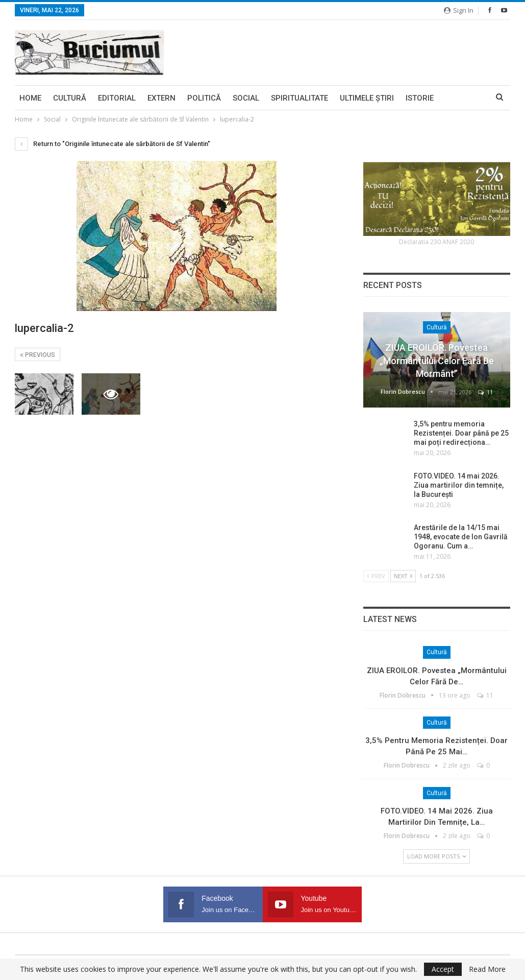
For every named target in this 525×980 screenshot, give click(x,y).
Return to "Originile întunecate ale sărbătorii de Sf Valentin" (112, 144)
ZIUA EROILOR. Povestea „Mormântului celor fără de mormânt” (437, 360)
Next (403, 576)
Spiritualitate (299, 98)
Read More (487, 969)
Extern (161, 98)
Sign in (459, 10)
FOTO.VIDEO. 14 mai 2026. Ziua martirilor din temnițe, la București (459, 485)
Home (30, 98)
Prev (376, 576)
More (456, 98)
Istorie (420, 98)
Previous (37, 355)
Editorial (117, 98)
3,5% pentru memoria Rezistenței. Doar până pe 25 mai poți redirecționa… (461, 433)
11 (485, 392)
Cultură (70, 98)
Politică (204, 98)
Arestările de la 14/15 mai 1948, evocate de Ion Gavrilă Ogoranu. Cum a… (461, 537)
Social (246, 98)
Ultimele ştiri (367, 98)
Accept (443, 969)
